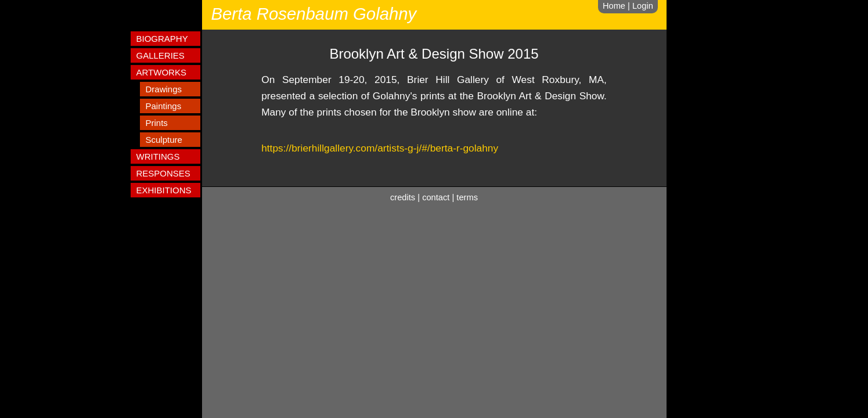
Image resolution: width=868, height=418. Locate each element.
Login (643, 6)
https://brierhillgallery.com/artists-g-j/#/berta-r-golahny (380, 148)
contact (436, 197)
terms (467, 197)
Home (614, 6)
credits (403, 197)
